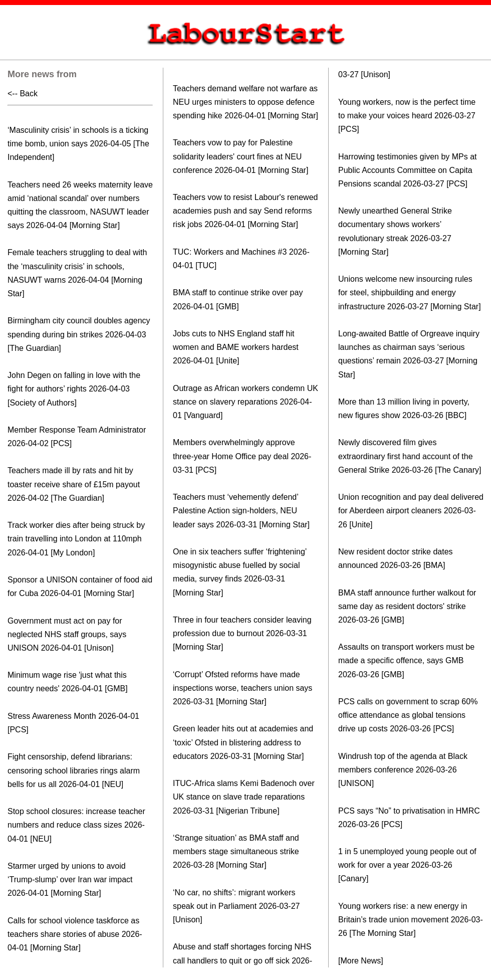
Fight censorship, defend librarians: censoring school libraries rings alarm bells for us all (74, 770)
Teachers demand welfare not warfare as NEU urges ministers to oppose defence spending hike (245, 102)
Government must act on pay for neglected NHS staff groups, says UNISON (67, 634)
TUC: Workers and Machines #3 (230, 252)
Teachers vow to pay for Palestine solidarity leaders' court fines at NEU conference (237, 156)
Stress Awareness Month (52, 716)
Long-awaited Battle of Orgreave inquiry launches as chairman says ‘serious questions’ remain (409, 347)
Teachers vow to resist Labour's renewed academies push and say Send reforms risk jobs (245, 211)
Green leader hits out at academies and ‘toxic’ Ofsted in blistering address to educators (243, 742)
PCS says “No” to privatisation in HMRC (409, 811)
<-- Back (23, 93)
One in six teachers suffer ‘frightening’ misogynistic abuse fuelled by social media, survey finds (240, 565)
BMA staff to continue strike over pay (238, 292)
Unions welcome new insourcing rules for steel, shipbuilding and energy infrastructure (405, 292)
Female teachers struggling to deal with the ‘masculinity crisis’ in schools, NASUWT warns (77, 266)
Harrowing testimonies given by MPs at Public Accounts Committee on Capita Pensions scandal (408, 170)
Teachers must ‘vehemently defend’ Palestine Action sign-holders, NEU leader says (235, 511)
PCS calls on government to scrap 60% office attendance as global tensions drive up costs (408, 715)
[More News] (361, 961)
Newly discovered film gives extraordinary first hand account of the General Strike (406, 456)
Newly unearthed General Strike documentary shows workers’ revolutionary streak (395, 224)
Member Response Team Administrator (77, 430)
